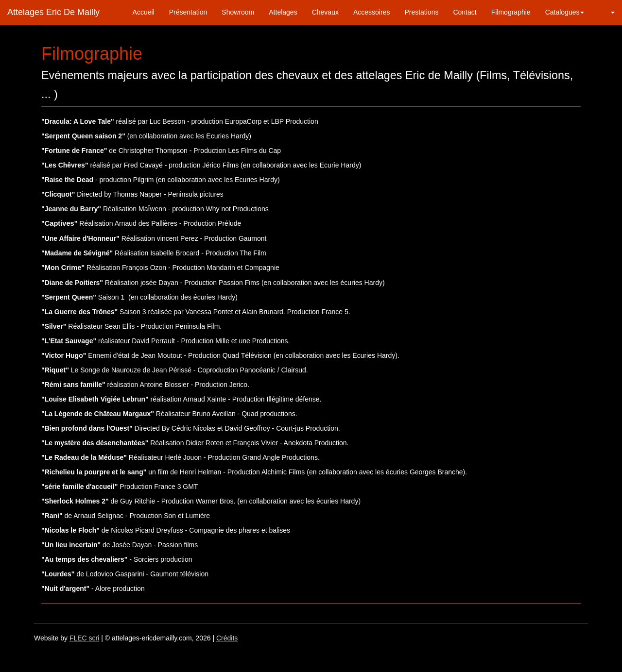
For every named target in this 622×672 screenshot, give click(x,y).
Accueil (144, 12)
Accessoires (371, 12)
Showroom (238, 12)
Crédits (227, 638)
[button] (607, 12)
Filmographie (511, 12)
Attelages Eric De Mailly (53, 12)
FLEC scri (84, 638)
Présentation (188, 12)
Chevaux (325, 12)
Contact (465, 12)
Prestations (421, 12)
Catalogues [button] (565, 12)
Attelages (283, 12)
